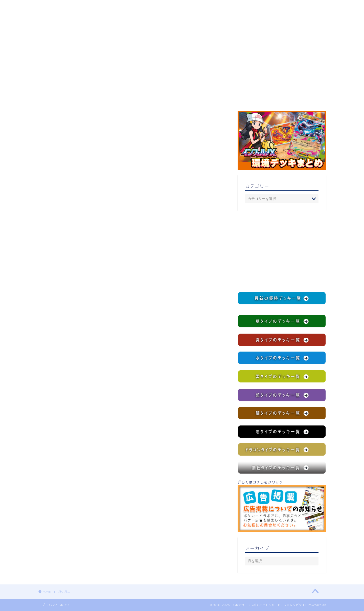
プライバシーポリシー (57, 605)
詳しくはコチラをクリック (282, 506)
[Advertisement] (282, 251)
